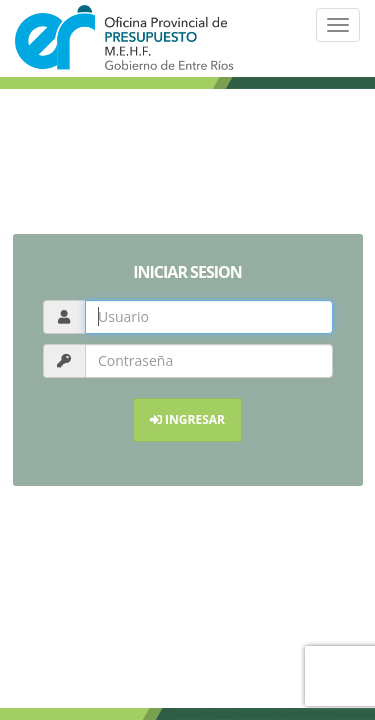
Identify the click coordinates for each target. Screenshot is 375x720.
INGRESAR (187, 419)
